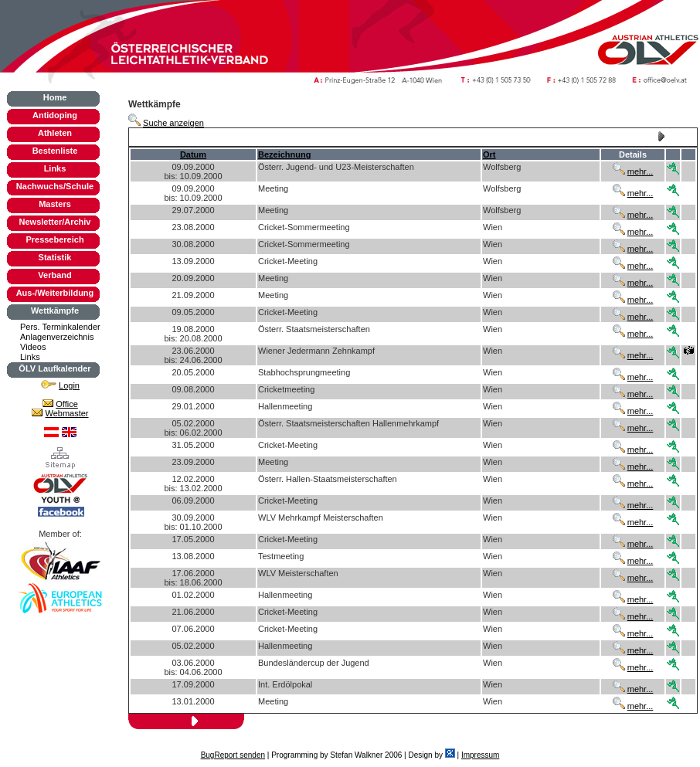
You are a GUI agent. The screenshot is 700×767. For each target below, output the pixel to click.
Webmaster (67, 413)
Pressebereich (54, 239)
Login (69, 385)
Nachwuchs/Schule (55, 186)
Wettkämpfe (55, 311)
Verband (54, 275)
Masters (55, 204)
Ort (489, 154)
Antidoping (55, 115)
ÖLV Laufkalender (54, 368)
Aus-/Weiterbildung (55, 293)
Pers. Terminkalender (60, 327)
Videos (33, 347)
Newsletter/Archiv (55, 222)
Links (55, 168)
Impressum (480, 755)
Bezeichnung (284, 154)
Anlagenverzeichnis (57, 337)
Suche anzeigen (173, 123)
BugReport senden (233, 755)
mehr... (641, 171)
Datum (193, 154)
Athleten (55, 133)
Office (67, 404)
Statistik (55, 257)
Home (55, 97)
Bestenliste (55, 151)
